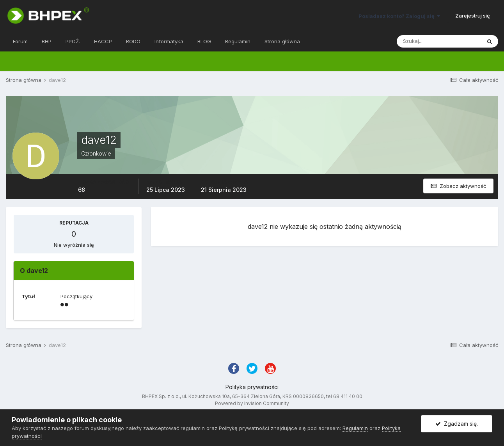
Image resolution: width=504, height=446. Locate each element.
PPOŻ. (73, 41)
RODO (133, 41)
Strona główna (282, 41)
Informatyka (169, 41)
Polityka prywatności (252, 387)
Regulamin (238, 41)
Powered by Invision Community (252, 403)
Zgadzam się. (457, 424)
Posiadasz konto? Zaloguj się (399, 16)
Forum (20, 41)
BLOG (204, 41)
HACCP (103, 41)
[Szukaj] (439, 41)
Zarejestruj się (473, 16)
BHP (47, 41)
